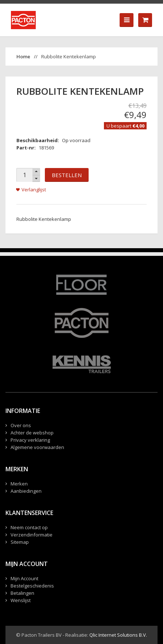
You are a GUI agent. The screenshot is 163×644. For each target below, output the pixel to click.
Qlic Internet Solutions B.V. (118, 635)
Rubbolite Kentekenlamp (69, 56)
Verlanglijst (34, 190)
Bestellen (67, 175)
